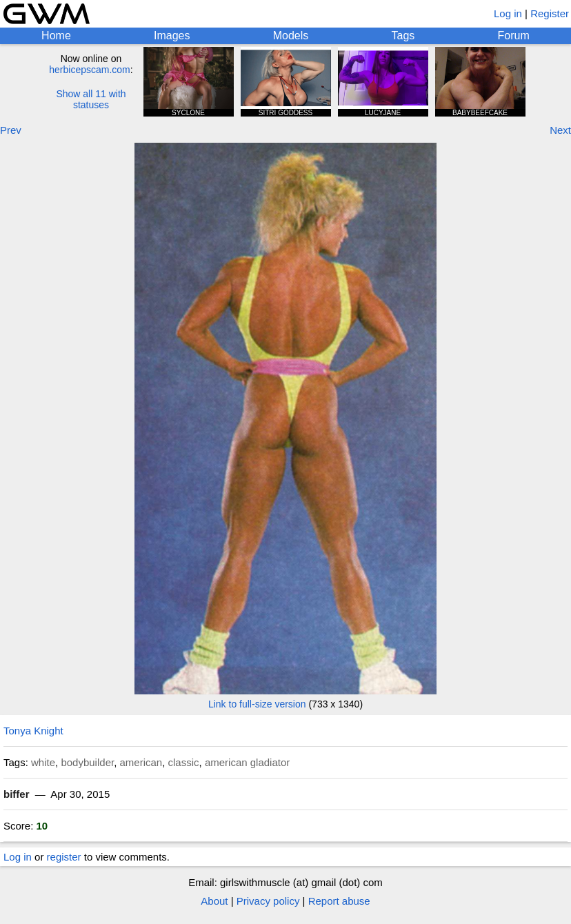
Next (560, 130)
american (141, 762)
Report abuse (339, 901)
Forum (514, 36)
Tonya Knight (33, 731)
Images (172, 36)
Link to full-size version (257, 704)
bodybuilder (87, 762)
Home (56, 36)
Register (550, 13)
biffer (17, 794)
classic (184, 762)
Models (291, 36)
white (43, 762)
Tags (403, 36)
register (64, 857)
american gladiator (247, 762)
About (214, 901)
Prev (11, 130)
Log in (508, 13)
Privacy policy (268, 901)
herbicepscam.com (90, 70)
